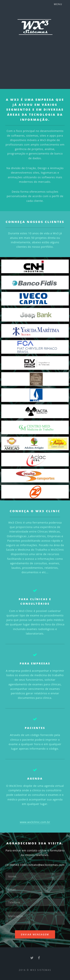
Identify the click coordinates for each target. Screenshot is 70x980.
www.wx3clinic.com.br (35, 822)
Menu (58, 4)
